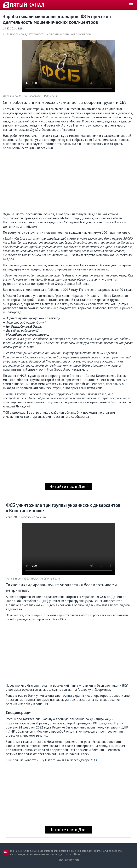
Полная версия (69, 860)
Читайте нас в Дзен (69, 486)
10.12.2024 (10, 28)
